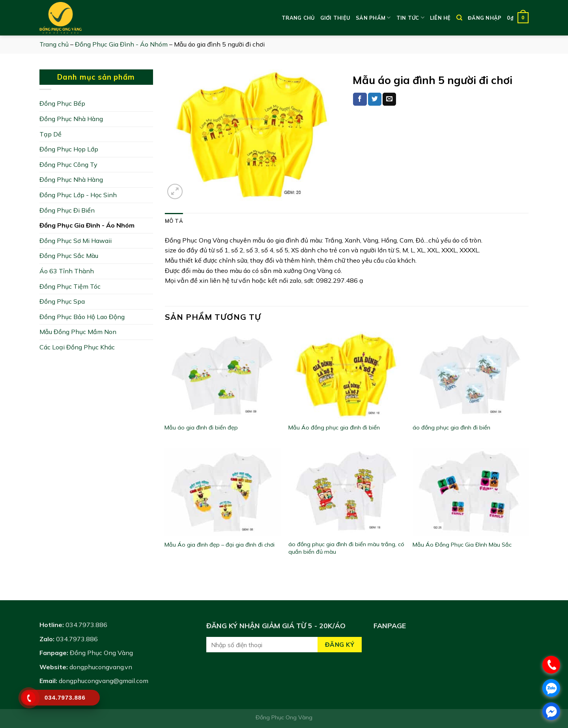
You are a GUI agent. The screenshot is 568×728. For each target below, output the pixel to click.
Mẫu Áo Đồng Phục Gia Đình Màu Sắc (462, 545)
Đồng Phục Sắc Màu (69, 256)
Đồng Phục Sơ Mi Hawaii (76, 241)
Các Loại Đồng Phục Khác (77, 347)
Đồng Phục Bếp (62, 103)
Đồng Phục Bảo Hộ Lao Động (82, 317)
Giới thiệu (335, 18)
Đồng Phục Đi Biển (67, 210)
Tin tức (410, 18)
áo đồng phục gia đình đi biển (451, 427)
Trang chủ (298, 18)
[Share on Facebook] (360, 99)
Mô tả (174, 221)
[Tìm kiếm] (459, 18)
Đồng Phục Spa (62, 301)
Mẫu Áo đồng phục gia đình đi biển (334, 427)
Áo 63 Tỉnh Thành (67, 271)
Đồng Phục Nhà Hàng (71, 119)
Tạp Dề (50, 134)
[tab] (174, 221)
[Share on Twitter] (375, 99)
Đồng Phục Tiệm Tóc (70, 286)
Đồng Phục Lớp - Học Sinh (78, 195)
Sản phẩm (373, 18)
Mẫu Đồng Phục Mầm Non (78, 332)
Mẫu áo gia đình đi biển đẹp (201, 427)
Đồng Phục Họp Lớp (69, 149)
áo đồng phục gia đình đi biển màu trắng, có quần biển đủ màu (346, 548)
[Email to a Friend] (389, 99)
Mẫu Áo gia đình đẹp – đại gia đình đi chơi (220, 545)
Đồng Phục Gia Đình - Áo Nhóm (121, 44)
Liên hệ (440, 18)
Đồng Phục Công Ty (68, 164)
